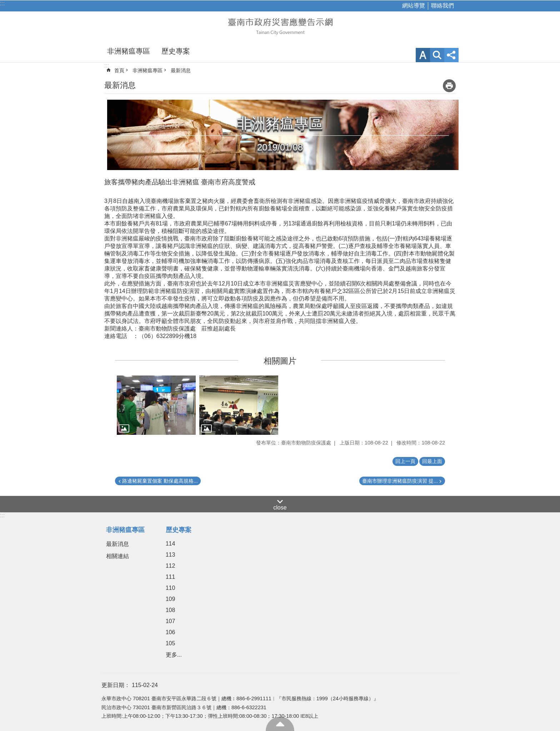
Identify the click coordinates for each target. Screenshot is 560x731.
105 (171, 643)
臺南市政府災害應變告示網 (280, 26)
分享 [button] (451, 55)
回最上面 (280, 724)
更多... (174, 655)
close (280, 508)
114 (171, 544)
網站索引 (437, 55)
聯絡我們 (442, 6)
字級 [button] (423, 55)
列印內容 (449, 86)
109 (171, 599)
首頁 (119, 70)
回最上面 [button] (432, 461)
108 (171, 610)
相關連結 (117, 556)
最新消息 (181, 70)
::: (2, 3)
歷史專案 (176, 51)
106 (171, 632)
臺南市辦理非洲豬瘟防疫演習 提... (400, 481)
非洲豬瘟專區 (129, 51)
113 (171, 555)
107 (171, 621)
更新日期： (116, 685)
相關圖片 (280, 361)
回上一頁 (405, 461)
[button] (156, 405)
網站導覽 (414, 6)
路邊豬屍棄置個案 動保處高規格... (160, 481)
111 (171, 577)
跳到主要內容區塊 (4, 4)
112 (171, 566)
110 (171, 588)
